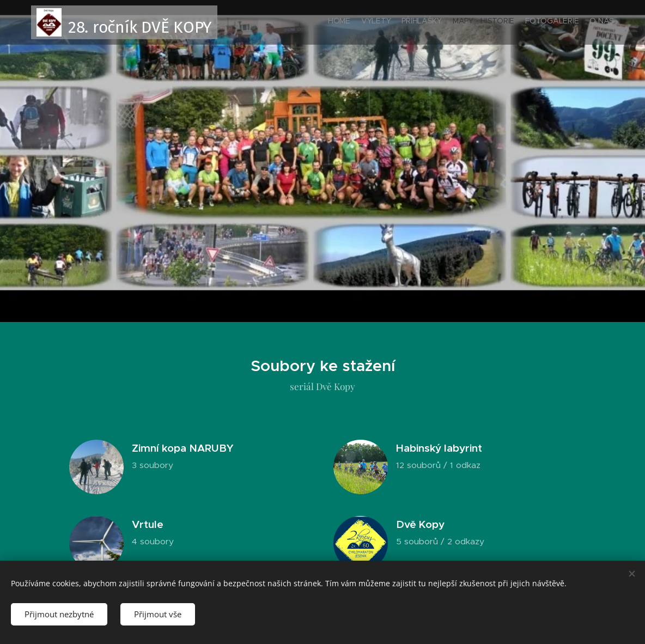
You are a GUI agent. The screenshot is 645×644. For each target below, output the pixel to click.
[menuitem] (561, 22)
